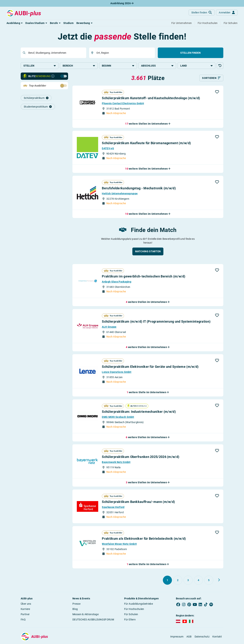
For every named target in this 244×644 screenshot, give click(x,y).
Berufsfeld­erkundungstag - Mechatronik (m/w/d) (139, 188)
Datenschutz (202, 637)
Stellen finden (190, 53)
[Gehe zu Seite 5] (209, 580)
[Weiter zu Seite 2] (219, 580)
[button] (15, 23)
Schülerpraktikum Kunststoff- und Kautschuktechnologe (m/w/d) (151, 98)
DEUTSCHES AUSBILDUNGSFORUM (93, 620)
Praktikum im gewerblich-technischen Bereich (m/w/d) (144, 276)
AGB (189, 637)
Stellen (40, 66)
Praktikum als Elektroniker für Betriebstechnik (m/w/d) (144, 539)
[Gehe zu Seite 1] (167, 580)
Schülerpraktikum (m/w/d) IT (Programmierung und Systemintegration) (156, 321)
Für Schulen (131, 614)
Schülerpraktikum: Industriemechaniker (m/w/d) (139, 412)
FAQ (23, 620)
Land (196, 66)
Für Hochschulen (134, 609)
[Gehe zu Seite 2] (178, 580)
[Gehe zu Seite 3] (188, 580)
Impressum (177, 637)
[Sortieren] (211, 78)
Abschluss (157, 66)
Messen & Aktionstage (86, 614)
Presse (76, 604)
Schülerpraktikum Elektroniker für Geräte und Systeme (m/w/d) (150, 367)
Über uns (26, 604)
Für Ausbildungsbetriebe (139, 604)
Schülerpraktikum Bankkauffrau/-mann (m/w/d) (138, 502)
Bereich (79, 66)
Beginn (118, 66)
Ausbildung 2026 (122, 3)
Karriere (25, 609)
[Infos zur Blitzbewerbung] (53, 76)
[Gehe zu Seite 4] (198, 580)
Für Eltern (130, 620)
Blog (75, 609)
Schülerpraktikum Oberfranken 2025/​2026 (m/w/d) (141, 457)
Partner (25, 614)
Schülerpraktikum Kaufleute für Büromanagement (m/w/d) (146, 143)
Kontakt (217, 637)
